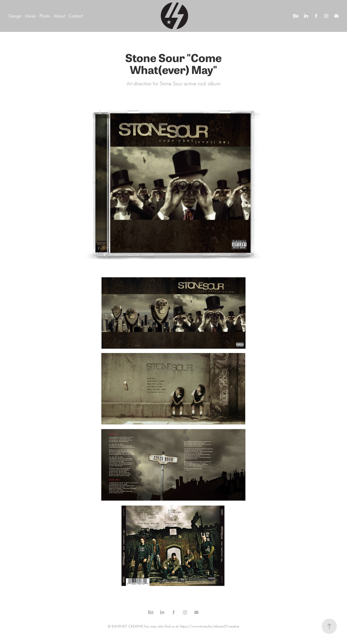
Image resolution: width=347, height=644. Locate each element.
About (59, 16)
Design (15, 16)
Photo (45, 16)
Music (31, 16)
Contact (76, 16)
